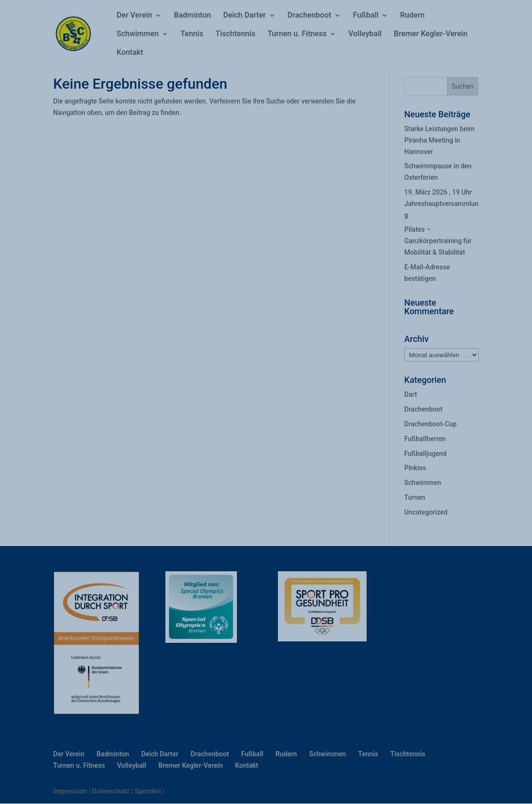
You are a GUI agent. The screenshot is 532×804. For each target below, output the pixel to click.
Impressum (223, 791)
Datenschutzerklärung (200, 727)
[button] (439, 659)
